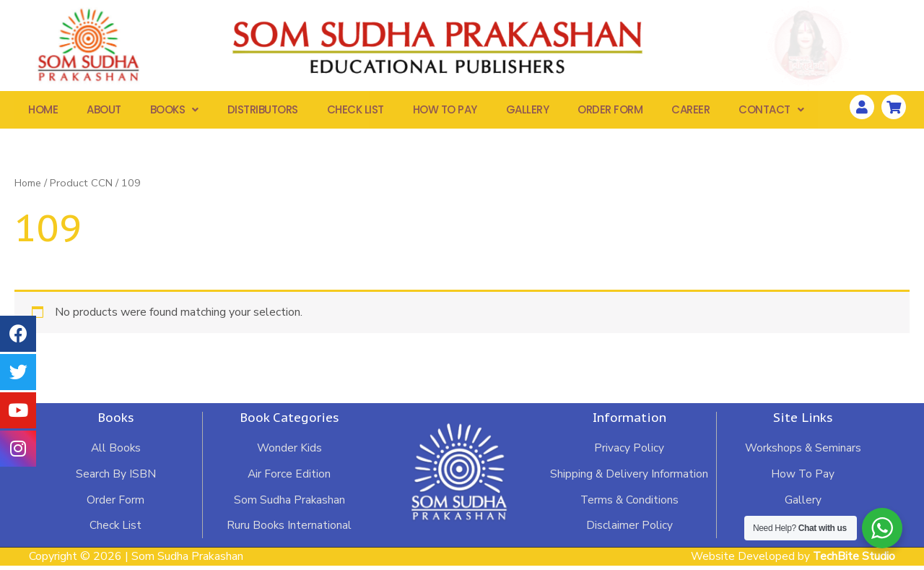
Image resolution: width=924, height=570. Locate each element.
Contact (771, 112)
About (104, 112)
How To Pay (445, 112)
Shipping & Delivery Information (629, 478)
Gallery (528, 112)
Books (174, 112)
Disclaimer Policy (629, 530)
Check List (356, 112)
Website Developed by (792, 561)
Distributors (263, 112)
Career (690, 112)
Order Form (610, 112)
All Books (116, 452)
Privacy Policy (629, 452)
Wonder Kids (289, 452)
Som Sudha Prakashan (289, 504)
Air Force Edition (289, 478)
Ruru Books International (289, 530)
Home (43, 112)
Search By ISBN (116, 478)
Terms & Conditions (629, 504)
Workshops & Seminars (803, 452)
